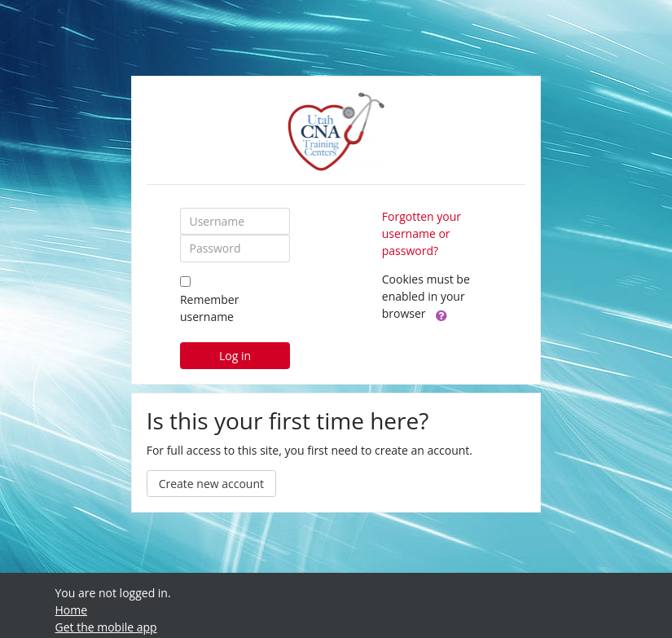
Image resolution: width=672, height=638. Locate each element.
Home (72, 610)
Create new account (211, 484)
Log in (235, 356)
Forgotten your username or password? (422, 233)
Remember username (209, 308)
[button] (441, 315)
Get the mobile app (106, 627)
